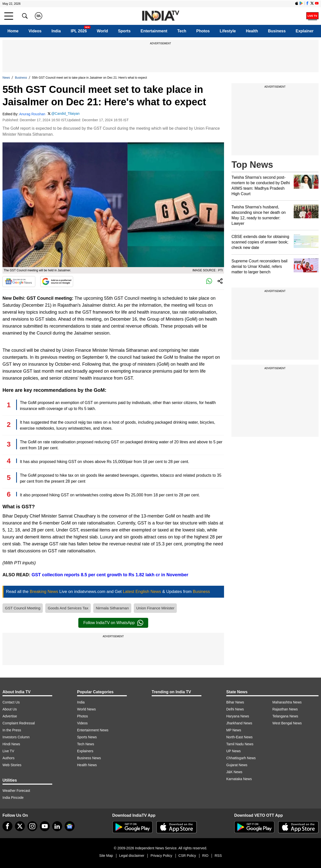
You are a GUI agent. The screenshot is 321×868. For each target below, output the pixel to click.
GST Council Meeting (23, 608)
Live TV (8, 751)
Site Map (106, 856)
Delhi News (235, 709)
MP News (234, 730)
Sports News (87, 737)
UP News (233, 751)
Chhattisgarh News (241, 758)
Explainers (85, 751)
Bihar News (235, 702)
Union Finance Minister (155, 608)
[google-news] (70, 826)
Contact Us (11, 702)
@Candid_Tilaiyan (65, 114)
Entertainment (154, 31)
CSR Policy (187, 856)
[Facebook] (7, 826)
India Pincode (13, 798)
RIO (205, 856)
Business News (89, 758)
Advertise (10, 716)
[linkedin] (57, 826)
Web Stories (12, 765)
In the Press (12, 730)
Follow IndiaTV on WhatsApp (113, 623)
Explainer (305, 31)
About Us (10, 709)
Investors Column (16, 737)
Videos (35, 31)
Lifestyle (228, 31)
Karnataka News (239, 779)
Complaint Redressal (19, 723)
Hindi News (11, 744)
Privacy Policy (161, 856)
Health (252, 31)
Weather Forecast (16, 791)
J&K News (234, 772)
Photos (203, 31)
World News (86, 709)
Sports (124, 31)
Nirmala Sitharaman (112, 608)
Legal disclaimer (132, 856)
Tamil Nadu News (240, 744)
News (6, 78)
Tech (182, 31)
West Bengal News (287, 723)
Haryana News (238, 716)
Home (13, 31)
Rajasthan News (285, 709)
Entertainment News (93, 730)
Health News (87, 765)
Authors (8, 758)
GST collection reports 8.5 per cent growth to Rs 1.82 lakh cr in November (110, 575)
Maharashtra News (287, 702)
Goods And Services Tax (68, 608)
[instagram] (32, 826)
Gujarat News (237, 765)
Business (277, 31)
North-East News (239, 737)
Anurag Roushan (32, 114)
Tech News (86, 744)
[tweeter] (20, 826)
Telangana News (285, 716)
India (56, 31)
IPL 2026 (79, 31)
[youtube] (45, 826)
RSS (218, 856)
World (102, 31)
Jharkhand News (239, 723)
